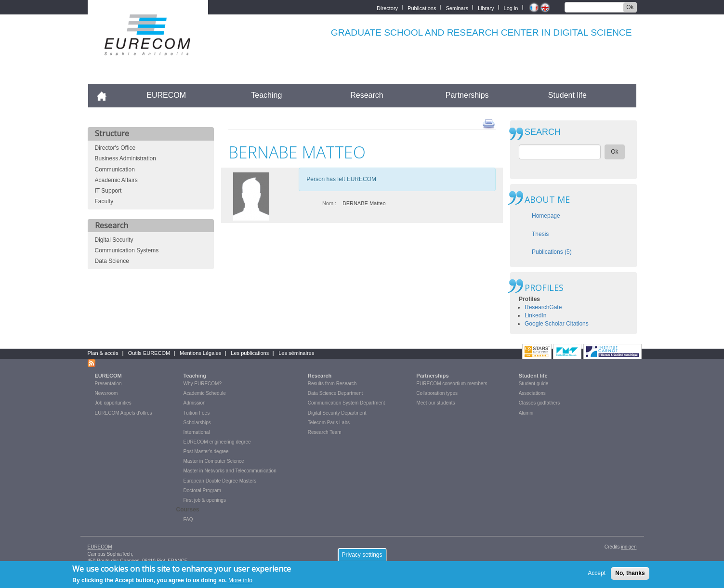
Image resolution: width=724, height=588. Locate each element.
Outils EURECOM (149, 353)
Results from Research (332, 384)
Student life (567, 95)
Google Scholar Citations (557, 324)
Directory (387, 7)
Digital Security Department (337, 413)
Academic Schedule (205, 393)
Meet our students (435, 403)
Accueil (106, 95)
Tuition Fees (197, 413)
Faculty (104, 201)
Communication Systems (127, 250)
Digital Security (114, 240)
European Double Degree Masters (220, 481)
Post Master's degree (206, 451)
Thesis (540, 234)
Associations (532, 393)
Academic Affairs (116, 180)
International (197, 432)
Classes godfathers (540, 403)
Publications (422, 7)
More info (240, 583)
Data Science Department (336, 393)
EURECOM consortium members (452, 384)
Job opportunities (113, 403)
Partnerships (467, 95)
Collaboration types (437, 393)
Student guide (534, 384)
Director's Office (115, 148)
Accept (597, 575)
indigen (629, 547)
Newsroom (106, 393)
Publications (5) (552, 252)
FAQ (188, 519)
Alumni (526, 413)
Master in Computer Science (214, 461)
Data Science (112, 261)
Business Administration (125, 158)
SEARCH (543, 132)
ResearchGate (543, 307)
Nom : (329, 203)
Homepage (546, 216)
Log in (511, 7)
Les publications (250, 353)
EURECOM (166, 95)
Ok (630, 7)
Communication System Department (347, 403)
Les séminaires (296, 353)
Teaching (266, 95)
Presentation (108, 384)
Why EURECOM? (203, 384)
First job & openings (205, 500)
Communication (115, 170)
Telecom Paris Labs (329, 423)
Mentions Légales (200, 353)
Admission (195, 403)
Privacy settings (362, 557)
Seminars (457, 7)
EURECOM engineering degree (217, 442)
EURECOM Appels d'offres (124, 413)
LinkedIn (535, 315)
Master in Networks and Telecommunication (230, 471)
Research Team (325, 432)
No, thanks (630, 575)
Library (486, 7)
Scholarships (197, 423)
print (489, 123)
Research (367, 95)
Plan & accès (103, 353)
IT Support (108, 191)
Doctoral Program (202, 490)
